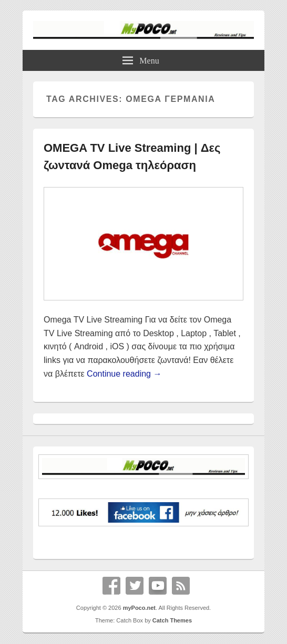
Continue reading (124, 374)
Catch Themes (172, 620)
